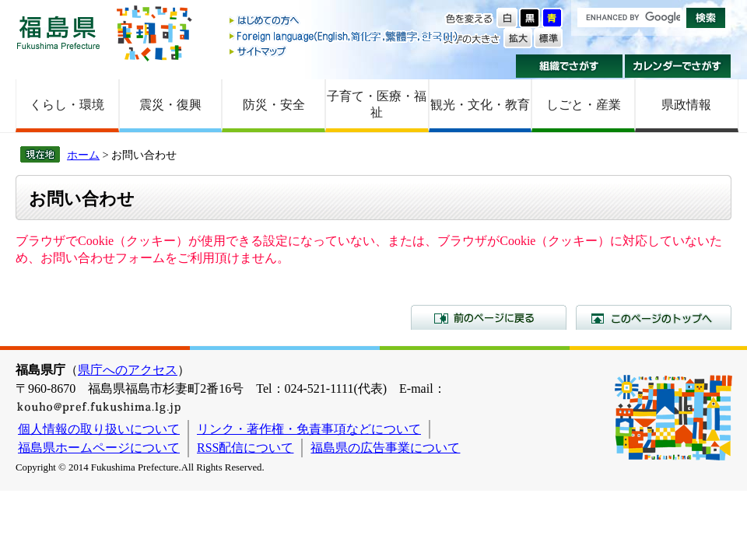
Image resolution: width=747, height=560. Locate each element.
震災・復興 (170, 105)
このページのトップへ (654, 317)
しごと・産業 (584, 105)
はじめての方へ (345, 21)
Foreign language (345, 36)
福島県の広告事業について (385, 448)
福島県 (58, 32)
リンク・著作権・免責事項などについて (309, 429)
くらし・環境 (67, 105)
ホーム (83, 155)
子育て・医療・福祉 (377, 104)
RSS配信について (245, 448)
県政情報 (686, 105)
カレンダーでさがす (678, 66)
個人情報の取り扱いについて (99, 429)
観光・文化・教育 (480, 105)
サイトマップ (345, 51)
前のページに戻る (489, 317)
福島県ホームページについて (99, 448)
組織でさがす (569, 66)
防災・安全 (274, 105)
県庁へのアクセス (128, 370)
